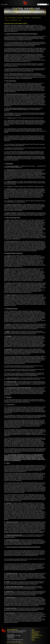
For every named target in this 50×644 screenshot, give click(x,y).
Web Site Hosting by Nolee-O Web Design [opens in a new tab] (15, 643)
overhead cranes (35, 638)
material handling (36, 632)
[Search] (42, 4)
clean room (34, 637)
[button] (48, 4)
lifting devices (35, 633)
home (2, 4)
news (33, 639)
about (33, 631)
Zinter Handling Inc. (12, 630)
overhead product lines (37, 635)
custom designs (35, 634)
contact (6, 4)
